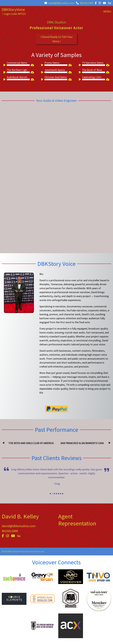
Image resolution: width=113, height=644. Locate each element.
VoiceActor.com (37, 551)
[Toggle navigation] (107, 11)
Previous (3, 443)
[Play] (5, 66)
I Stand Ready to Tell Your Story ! (57, 39)
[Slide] (50, 494)
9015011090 (85, 3)
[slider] (18, 65)
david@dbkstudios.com (59, 3)
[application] (17, 65)
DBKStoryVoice (13, 10)
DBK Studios (57, 22)
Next (110, 443)
